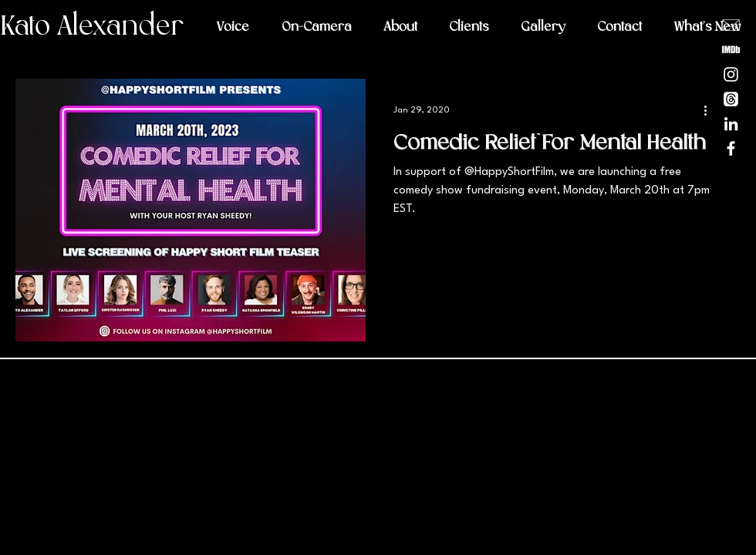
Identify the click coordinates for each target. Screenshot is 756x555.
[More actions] (710, 110)
